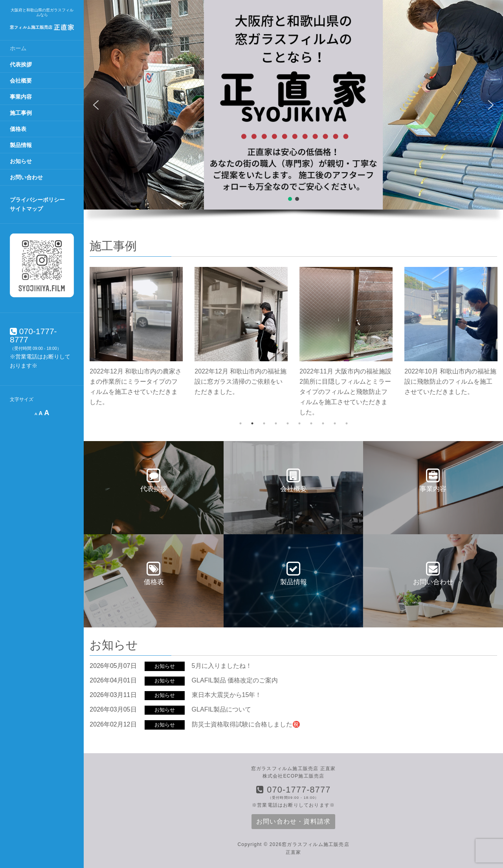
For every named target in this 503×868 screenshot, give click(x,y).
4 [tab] (276, 423)
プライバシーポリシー (37, 200)
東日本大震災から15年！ (227, 695)
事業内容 (21, 97)
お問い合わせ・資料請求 (293, 821)
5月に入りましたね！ (222, 666)
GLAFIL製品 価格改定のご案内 (235, 680)
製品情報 (21, 145)
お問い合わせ (26, 177)
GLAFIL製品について (221, 709)
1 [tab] (240, 423)
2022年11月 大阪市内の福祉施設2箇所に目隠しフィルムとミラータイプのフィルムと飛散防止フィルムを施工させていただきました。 (345, 392)
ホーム (18, 48)
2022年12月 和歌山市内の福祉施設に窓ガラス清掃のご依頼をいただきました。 (240, 382)
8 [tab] (323, 423)
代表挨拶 (21, 64)
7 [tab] (311, 423)
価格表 (18, 129)
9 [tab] (335, 423)
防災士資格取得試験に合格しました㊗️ (246, 724)
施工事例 (21, 113)
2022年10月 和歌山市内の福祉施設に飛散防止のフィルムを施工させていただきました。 (450, 382)
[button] (96, 105)
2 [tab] (252, 423)
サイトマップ (26, 209)
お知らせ (21, 161)
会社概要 (21, 81)
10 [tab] (347, 423)
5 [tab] (288, 423)
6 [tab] (299, 423)
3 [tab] (264, 423)
